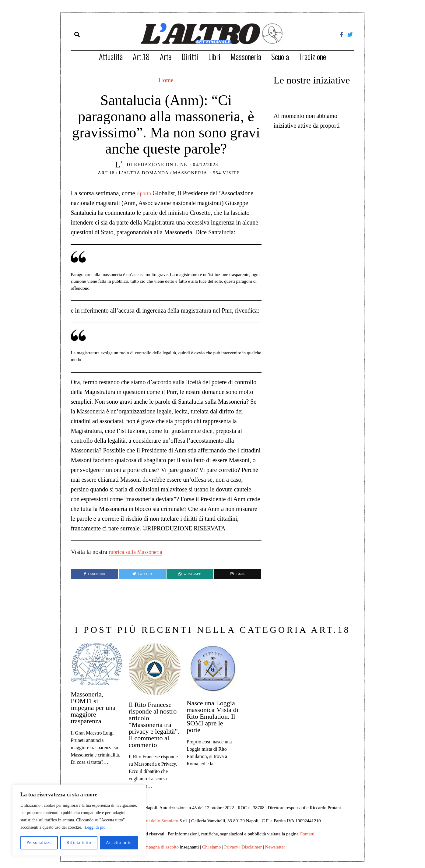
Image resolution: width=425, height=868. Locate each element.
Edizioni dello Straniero (156, 821)
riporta (144, 193)
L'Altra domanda (144, 173)
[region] (79, 820)
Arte (166, 57)
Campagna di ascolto (159, 847)
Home (166, 80)
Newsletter (275, 847)
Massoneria (246, 57)
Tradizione (313, 57)
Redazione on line (161, 165)
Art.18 (141, 57)
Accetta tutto (119, 843)
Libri (214, 57)
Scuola (280, 57)
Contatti (307, 834)
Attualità (111, 57)
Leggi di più (95, 827)
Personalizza (39, 843)
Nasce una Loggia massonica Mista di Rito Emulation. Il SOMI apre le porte (212, 716)
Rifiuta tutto (79, 843)
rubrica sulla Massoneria (139, 552)
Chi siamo (212, 847)
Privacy (231, 847)
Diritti (190, 57)
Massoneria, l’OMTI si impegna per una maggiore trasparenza (93, 708)
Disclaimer (252, 847)
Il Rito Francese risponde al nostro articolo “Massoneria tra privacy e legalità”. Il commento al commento (154, 725)
